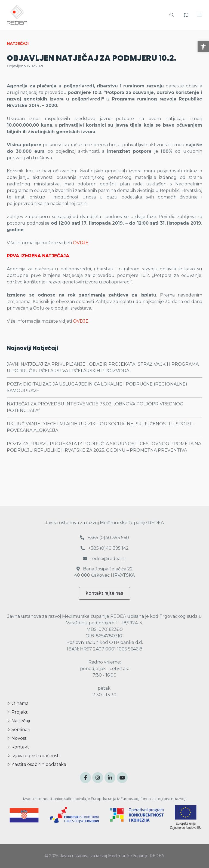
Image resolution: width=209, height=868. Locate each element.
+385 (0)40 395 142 (105, 548)
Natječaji (18, 721)
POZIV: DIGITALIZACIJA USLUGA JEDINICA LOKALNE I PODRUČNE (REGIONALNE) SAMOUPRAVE (97, 387)
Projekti (18, 712)
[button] (203, 47)
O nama (18, 703)
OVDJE (81, 243)
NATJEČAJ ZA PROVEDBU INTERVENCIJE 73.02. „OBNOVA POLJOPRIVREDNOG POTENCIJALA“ (95, 407)
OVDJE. (81, 321)
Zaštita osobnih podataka (36, 764)
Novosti (17, 738)
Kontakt (18, 747)
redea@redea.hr (104, 559)
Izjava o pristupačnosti (33, 756)
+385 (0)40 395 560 (104, 538)
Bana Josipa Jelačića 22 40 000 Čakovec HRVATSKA (104, 572)
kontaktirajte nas (104, 593)
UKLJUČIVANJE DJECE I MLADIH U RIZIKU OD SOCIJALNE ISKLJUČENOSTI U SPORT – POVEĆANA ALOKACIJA (101, 427)
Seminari (19, 730)
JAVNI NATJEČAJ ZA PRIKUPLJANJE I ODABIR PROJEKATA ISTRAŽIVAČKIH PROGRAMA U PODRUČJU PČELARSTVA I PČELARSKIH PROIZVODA (103, 367)
